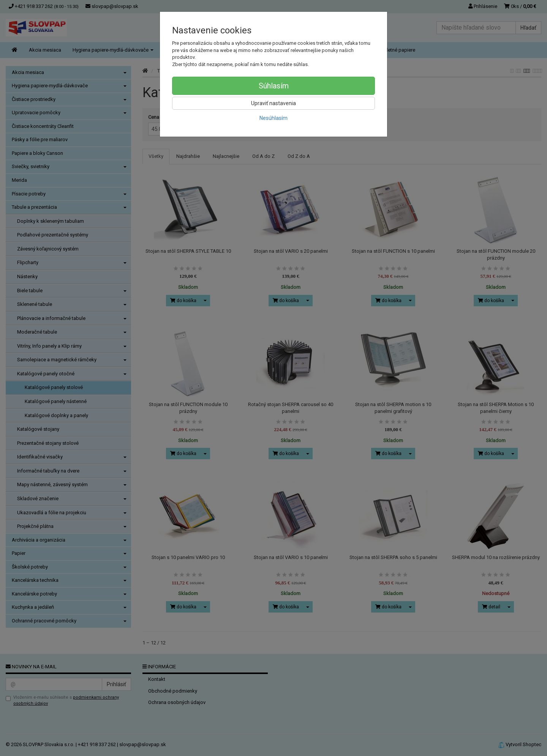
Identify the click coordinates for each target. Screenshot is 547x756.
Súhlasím (274, 86)
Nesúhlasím (273, 118)
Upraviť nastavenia (273, 103)
